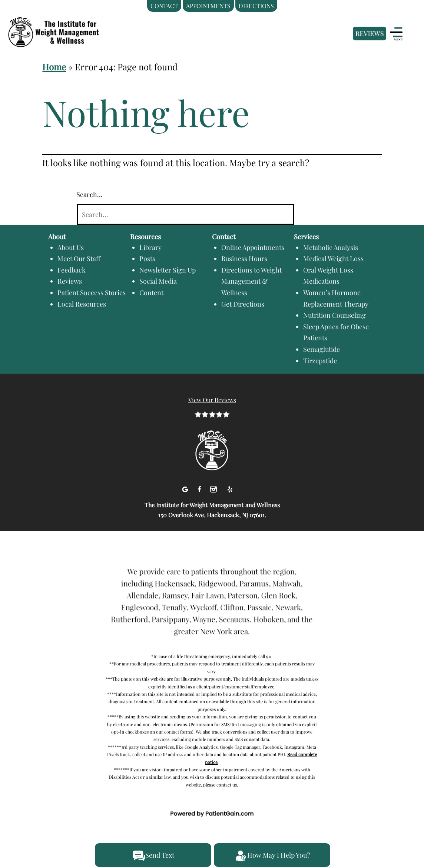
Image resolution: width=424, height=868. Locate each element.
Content (151, 293)
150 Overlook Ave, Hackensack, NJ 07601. (212, 515)
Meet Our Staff (79, 258)
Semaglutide (322, 349)
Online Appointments (253, 247)
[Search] (186, 215)
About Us (71, 247)
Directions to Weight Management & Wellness (251, 281)
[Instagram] (214, 488)
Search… (90, 194)
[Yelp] (230, 488)
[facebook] (200, 488)
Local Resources (82, 304)
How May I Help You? (272, 856)
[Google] (186, 488)
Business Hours (244, 258)
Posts (147, 258)
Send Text (153, 856)
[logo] (63, 23)
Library (150, 247)
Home (54, 67)
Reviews (70, 281)
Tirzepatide (320, 361)
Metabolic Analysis (331, 247)
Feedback (72, 270)
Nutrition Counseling (334, 315)
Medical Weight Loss (333, 258)
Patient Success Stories (92, 293)
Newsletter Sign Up (168, 270)
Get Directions (243, 304)
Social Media (158, 281)
